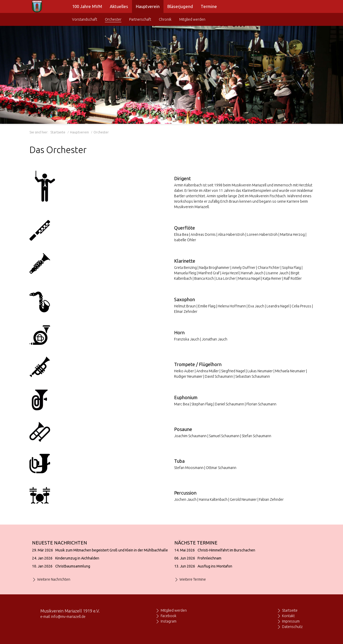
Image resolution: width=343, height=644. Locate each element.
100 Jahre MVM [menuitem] (87, 6)
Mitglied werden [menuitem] (192, 19)
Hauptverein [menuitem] (148, 6)
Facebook (169, 616)
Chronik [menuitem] (165, 19)
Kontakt (288, 616)
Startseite (58, 132)
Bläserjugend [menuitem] (180, 6)
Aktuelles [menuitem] (119, 6)
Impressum (291, 621)
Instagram (169, 621)
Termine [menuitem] (209, 6)
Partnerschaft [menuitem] (140, 19)
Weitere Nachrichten (54, 579)
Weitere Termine (193, 579)
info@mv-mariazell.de (68, 617)
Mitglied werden (174, 610)
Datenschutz (292, 627)
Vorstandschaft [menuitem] (85, 19)
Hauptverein (79, 132)
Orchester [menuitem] (113, 19)
